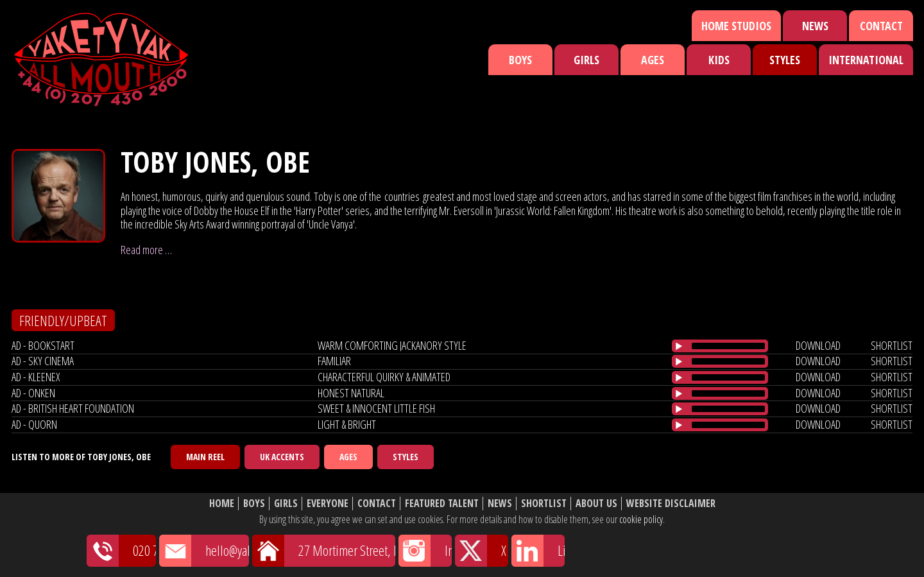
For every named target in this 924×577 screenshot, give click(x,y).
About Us (596, 504)
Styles (785, 60)
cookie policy (641, 519)
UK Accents (282, 457)
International (866, 60)
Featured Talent (442, 504)
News (815, 26)
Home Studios (736, 26)
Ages (653, 60)
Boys (520, 60)
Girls (586, 60)
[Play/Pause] (679, 346)
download (818, 345)
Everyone (328, 504)
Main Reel (205, 457)
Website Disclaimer (671, 504)
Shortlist (544, 504)
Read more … (146, 250)
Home (222, 504)
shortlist (892, 345)
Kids (719, 60)
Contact (881, 26)
